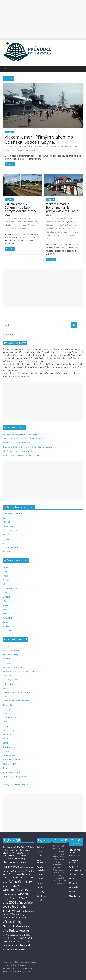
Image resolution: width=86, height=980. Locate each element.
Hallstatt (6, 646)
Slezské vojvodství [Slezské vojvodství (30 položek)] (12, 874)
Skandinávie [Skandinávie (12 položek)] (21, 871)
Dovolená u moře (53, 225)
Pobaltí (72, 892)
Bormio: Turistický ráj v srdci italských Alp (21, 455)
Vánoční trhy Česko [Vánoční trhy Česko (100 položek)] (19, 945)
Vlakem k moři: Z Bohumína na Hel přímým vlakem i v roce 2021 (62, 209)
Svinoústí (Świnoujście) (13, 772)
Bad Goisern (8, 730)
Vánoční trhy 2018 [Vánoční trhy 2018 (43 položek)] (13, 886)
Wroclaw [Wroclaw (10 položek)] (6, 950)
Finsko (5, 576)
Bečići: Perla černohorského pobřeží (19, 443)
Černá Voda (8, 526)
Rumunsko (7, 618)
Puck (65, 232)
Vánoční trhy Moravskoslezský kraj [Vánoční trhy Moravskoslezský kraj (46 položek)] (15, 916)
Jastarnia (49, 229)
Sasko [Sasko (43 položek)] (13, 871)
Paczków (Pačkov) (10, 655)
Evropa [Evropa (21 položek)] (15, 853)
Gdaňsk (60, 146)
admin (25, 146)
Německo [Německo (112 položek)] (9, 862)
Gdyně (67, 146)
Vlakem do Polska (23, 150)
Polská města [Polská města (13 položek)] (29, 868)
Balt (33, 146)
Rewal (5, 768)
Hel (74, 225)
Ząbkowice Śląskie (11, 650)
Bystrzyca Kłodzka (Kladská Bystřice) (19, 671)
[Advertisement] (43, 19)
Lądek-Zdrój (8, 684)
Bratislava (41, 874)
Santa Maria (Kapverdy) (13, 514)
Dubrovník (41, 847)
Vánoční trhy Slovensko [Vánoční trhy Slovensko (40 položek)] (17, 940)
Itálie (5, 584)
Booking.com (8, 334)
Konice (6, 543)
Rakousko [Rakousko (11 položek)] (6, 871)
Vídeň (39, 851)
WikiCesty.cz (29, 376)
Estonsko (7, 572)
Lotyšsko (6, 597)
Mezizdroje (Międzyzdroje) (14, 776)
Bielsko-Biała (8, 705)
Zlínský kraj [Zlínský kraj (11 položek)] (13, 949)
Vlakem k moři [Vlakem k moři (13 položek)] (23, 877)
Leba (6, 225)
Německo (7, 601)
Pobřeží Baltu (75, 146)
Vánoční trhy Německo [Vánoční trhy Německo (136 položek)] (12, 924)
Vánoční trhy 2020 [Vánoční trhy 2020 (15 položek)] (10, 894)
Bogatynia (7, 709)
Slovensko (7, 622)
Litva (5, 593)
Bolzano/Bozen (9, 764)
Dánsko (6, 567)
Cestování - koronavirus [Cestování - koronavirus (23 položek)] (20, 850)
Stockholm (41, 896)
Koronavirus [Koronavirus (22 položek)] (15, 856)
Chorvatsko (8, 580)
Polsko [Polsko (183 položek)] (18, 867)
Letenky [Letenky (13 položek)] (23, 856)
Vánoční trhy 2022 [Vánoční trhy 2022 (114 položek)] (15, 900)
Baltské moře (40, 146)
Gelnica (6, 539)
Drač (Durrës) (9, 747)
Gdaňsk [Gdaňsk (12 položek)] (21, 853)
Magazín (9, 132)
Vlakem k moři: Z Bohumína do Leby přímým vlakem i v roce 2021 (21, 209)
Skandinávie (75, 896)
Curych (40, 883)
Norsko (6, 605)
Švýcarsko (7, 630)
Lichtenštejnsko (10, 588)
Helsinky (40, 892)
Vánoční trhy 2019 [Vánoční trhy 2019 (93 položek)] (15, 890)
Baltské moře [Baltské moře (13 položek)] (12, 847)
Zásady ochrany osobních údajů (17, 785)
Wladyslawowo (52, 239)
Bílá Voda (7, 522)
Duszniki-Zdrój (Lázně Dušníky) (16, 692)
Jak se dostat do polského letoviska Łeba (21, 434)
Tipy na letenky (76, 874)
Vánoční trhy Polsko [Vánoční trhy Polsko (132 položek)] (16, 928)
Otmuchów (7, 663)
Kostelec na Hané (10, 547)
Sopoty (13, 150)
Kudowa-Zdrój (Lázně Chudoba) (17, 701)
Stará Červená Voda (11, 531)
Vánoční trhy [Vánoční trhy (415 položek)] (21, 881)
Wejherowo (27, 229)
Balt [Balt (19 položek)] (4, 847)
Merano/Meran (9, 755)
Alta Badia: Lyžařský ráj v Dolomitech (19, 451)
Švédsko (6, 626)
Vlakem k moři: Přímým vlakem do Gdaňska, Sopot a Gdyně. (39, 139)
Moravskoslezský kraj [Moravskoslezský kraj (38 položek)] (14, 858)
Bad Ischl (7, 734)
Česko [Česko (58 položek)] (21, 949)
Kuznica (62, 229)
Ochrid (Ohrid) (9, 718)
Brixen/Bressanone (11, 760)
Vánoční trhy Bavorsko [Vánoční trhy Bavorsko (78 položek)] (14, 909)
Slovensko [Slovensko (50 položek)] (27, 874)
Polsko (7, 150)
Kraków (40, 879)
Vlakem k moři (36, 150)
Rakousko (7, 614)
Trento (6, 751)
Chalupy (71, 222)
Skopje (6, 713)
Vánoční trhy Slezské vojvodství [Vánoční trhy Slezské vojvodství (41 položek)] (16, 936)
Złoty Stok (7, 676)
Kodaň (39, 900)
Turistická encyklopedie (20, 507)
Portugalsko (75, 887)
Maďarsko (74, 883)
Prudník (6, 659)
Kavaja (6, 722)
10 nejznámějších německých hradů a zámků (23, 438)
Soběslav (7, 518)
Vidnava (6, 535)
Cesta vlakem (51, 146)
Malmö (40, 887)
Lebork (12, 225)
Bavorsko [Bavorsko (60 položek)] (23, 847)
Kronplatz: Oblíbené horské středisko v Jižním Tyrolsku (27, 447)
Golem (5, 726)
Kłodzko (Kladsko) (10, 680)
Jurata (56, 229)
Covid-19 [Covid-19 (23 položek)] (7, 853)
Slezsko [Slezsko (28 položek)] (30, 871)
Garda (5, 743)
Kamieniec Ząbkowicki (12, 667)
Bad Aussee (8, 739)
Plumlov (6, 552)
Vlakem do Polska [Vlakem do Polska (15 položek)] (10, 877)
